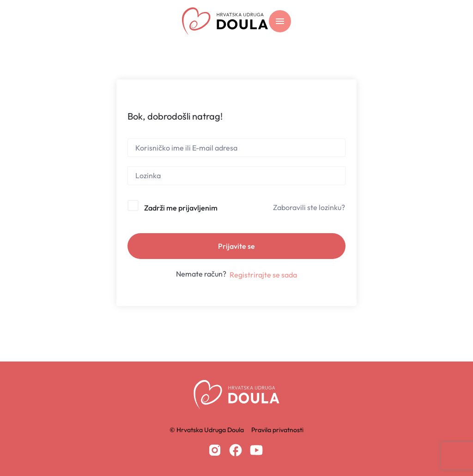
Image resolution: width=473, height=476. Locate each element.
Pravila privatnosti (277, 430)
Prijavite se (236, 246)
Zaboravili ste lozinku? (309, 207)
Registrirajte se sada (263, 275)
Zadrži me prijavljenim (181, 208)
